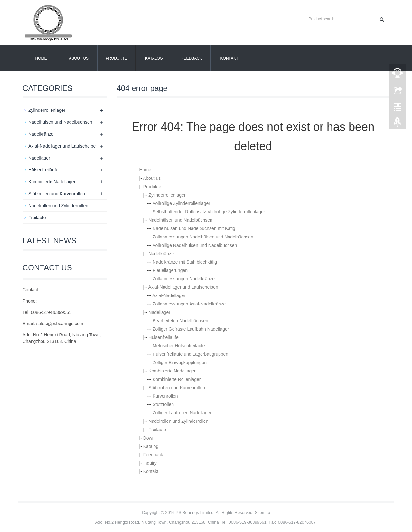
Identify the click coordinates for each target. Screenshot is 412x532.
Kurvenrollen (165, 396)
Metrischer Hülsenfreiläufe (179, 346)
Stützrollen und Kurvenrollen (177, 388)
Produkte (116, 58)
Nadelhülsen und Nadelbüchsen (180, 220)
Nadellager (159, 312)
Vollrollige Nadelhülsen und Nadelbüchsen (195, 245)
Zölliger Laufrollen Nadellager (182, 413)
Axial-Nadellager (169, 295)
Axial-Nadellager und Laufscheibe (62, 146)
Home (41, 58)
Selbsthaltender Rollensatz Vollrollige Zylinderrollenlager (209, 212)
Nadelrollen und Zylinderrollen (178, 421)
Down (149, 438)
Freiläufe (157, 430)
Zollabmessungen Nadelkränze (184, 279)
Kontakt (229, 58)
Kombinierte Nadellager (172, 371)
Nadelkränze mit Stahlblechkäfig (185, 262)
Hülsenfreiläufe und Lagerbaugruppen (190, 354)
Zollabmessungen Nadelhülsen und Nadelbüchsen (203, 237)
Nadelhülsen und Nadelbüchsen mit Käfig (194, 228)
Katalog (154, 58)
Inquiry (150, 463)
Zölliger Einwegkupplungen (180, 363)
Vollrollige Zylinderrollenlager (181, 203)
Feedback (192, 58)
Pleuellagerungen (170, 270)
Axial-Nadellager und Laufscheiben (183, 287)
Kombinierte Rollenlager (177, 379)
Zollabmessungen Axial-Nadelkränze (189, 304)
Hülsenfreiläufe (163, 337)
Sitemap (262, 513)
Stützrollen (163, 404)
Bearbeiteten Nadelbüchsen (180, 321)
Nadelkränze (161, 254)
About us (79, 58)
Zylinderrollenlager (167, 195)
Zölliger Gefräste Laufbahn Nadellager (191, 329)
